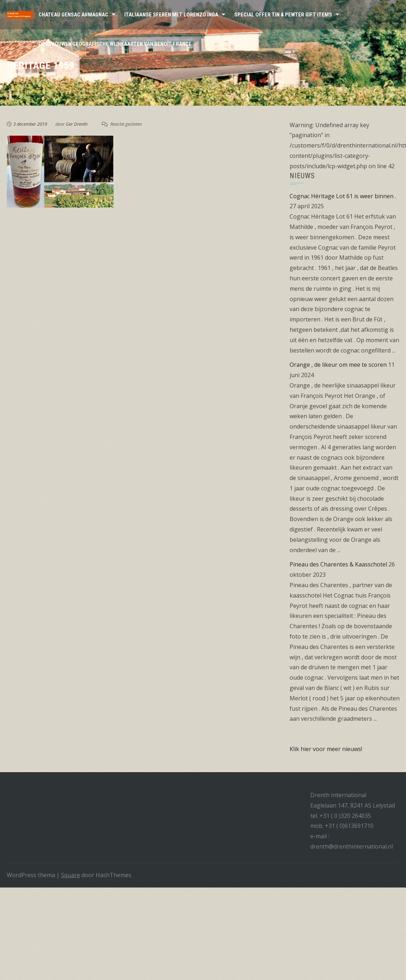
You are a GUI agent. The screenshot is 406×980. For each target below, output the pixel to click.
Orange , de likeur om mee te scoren (338, 365)
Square (71, 875)
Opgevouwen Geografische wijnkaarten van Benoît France (115, 44)
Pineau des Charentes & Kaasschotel (338, 564)
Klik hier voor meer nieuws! (326, 749)
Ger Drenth (77, 124)
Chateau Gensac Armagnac (73, 15)
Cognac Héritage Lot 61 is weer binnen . (343, 196)
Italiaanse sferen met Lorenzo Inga (171, 15)
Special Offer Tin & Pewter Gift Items (283, 15)
